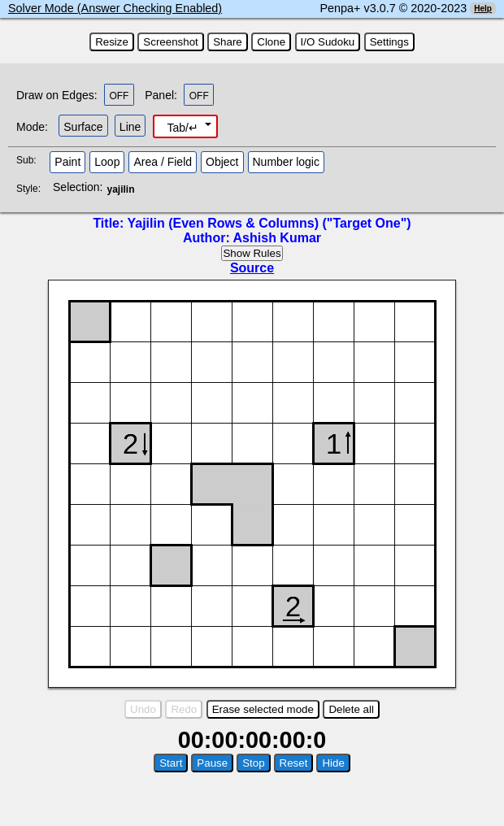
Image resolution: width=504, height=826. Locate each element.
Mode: (32, 127)
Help (483, 9)
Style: (30, 189)
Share (228, 42)
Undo (143, 709)
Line (130, 127)
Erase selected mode (263, 709)
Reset (294, 763)
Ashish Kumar (277, 238)
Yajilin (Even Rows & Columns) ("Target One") (269, 223)
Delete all (351, 709)
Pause (212, 763)
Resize (112, 42)
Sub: (31, 160)
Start (171, 763)
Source (252, 268)
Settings (389, 42)
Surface (83, 127)
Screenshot (170, 42)
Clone (271, 42)
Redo (184, 709)
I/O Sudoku (328, 42)
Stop (253, 763)
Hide (333, 763)
